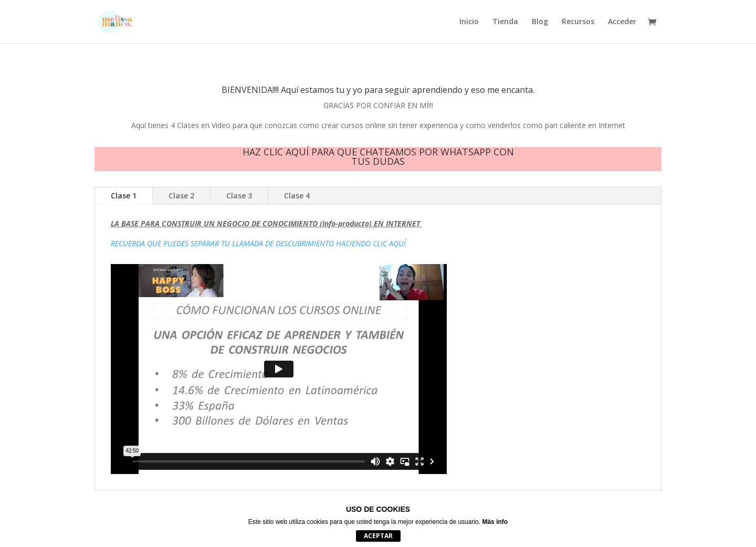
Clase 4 (297, 196)
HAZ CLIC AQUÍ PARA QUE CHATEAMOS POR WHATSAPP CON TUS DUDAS (378, 156)
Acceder (622, 22)
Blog (540, 22)
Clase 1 (124, 196)
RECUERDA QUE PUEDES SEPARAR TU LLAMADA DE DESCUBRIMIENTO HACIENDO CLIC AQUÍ (258, 243)
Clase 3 (239, 196)
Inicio (469, 22)
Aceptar (378, 536)
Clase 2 (181, 196)
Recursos (578, 22)
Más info (495, 522)
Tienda (505, 22)
